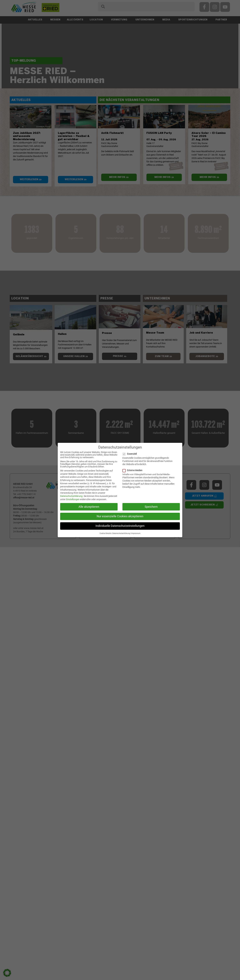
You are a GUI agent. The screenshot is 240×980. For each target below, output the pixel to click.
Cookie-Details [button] (105, 533)
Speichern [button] (151, 507)
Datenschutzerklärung (71, 496)
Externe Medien (134, 470)
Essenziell (131, 454)
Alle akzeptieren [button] (89, 507)
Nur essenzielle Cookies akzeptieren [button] (120, 516)
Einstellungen (73, 499)
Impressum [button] (136, 533)
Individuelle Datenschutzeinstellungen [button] (120, 526)
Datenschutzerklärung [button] (121, 533)
